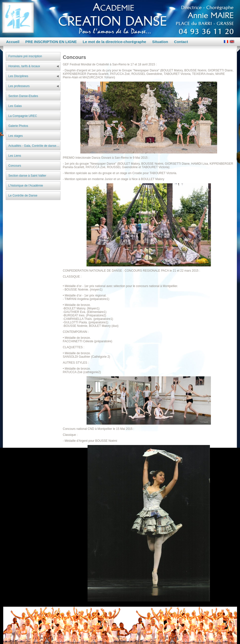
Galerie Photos (18, 126)
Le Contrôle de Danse (23, 196)
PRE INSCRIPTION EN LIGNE (51, 42)
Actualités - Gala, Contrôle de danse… (34, 146)
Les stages (16, 136)
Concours (15, 166)
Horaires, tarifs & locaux (24, 66)
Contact (181, 42)
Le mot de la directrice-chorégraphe (115, 42)
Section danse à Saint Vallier (27, 176)
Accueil (13, 42)
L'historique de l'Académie (26, 186)
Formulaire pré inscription (25, 56)
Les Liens (15, 156)
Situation (160, 42)
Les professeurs (19, 86)
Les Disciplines (18, 76)
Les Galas (15, 106)
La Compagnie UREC (23, 116)
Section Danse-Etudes (23, 96)
